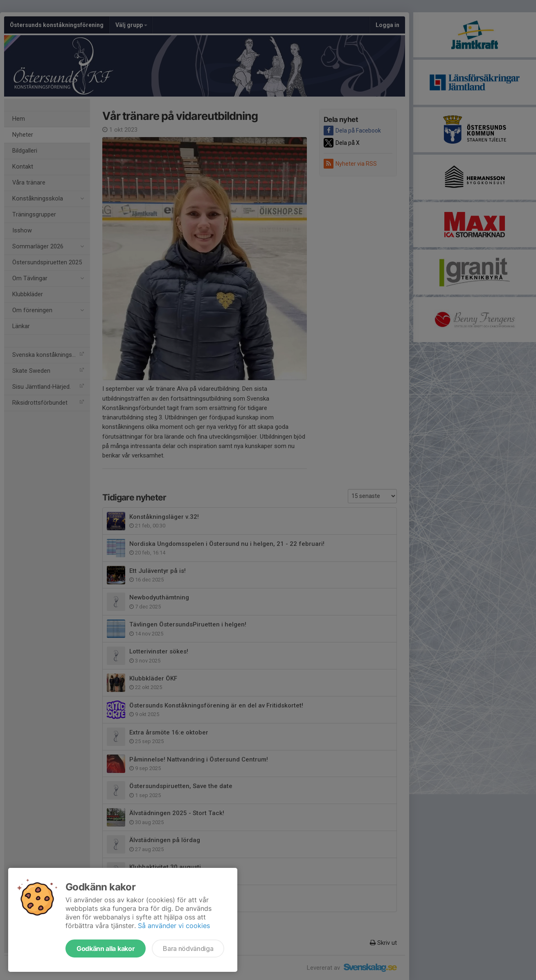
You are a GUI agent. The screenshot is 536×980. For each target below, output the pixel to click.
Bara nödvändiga (188, 948)
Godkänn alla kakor (106, 948)
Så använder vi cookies (174, 926)
